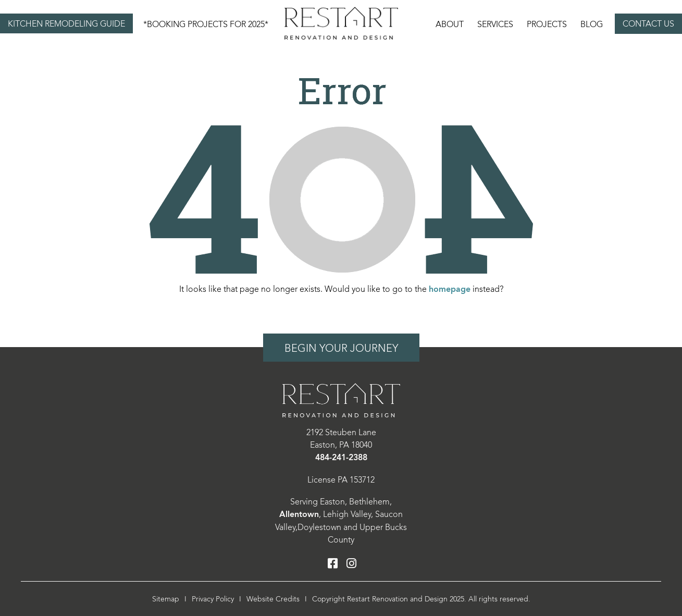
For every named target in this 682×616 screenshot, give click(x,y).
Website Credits (273, 599)
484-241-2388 (341, 458)
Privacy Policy (213, 599)
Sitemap (166, 599)
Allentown (299, 515)
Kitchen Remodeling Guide (66, 24)
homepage (450, 289)
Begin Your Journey (341, 348)
